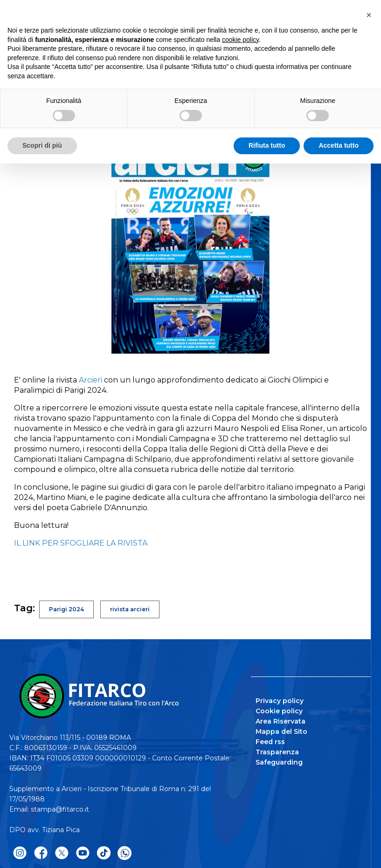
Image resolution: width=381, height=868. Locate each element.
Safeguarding (279, 762)
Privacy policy (280, 701)
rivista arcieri (130, 609)
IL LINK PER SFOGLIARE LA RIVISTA (82, 543)
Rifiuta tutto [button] (267, 145)
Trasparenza (277, 752)
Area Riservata (281, 721)
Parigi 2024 (66, 609)
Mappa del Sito (281, 731)
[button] (369, 15)
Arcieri (90, 380)
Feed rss (270, 742)
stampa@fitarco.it (60, 809)
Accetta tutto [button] (339, 145)
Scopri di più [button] (42, 145)
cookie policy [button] (240, 40)
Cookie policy (279, 711)
